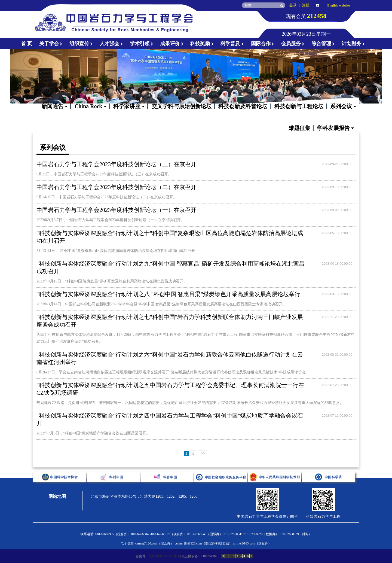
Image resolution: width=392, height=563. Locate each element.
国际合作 (263, 44)
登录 (293, 5)
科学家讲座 (129, 106)
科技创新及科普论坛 (243, 106)
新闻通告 (55, 106)
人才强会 (111, 44)
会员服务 (293, 44)
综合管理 (323, 44)
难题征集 (299, 128)
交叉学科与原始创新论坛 (182, 106)
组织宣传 (81, 44)
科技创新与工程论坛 (299, 106)
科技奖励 (202, 44)
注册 (306, 5)
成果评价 (172, 44)
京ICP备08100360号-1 (164, 556)
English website (339, 5)
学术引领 (142, 44)
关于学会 (51, 44)
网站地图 (57, 496)
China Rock (91, 106)
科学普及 (232, 44)
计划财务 (353, 44)
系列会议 (343, 106)
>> (203, 453)
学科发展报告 (336, 128)
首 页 (27, 44)
